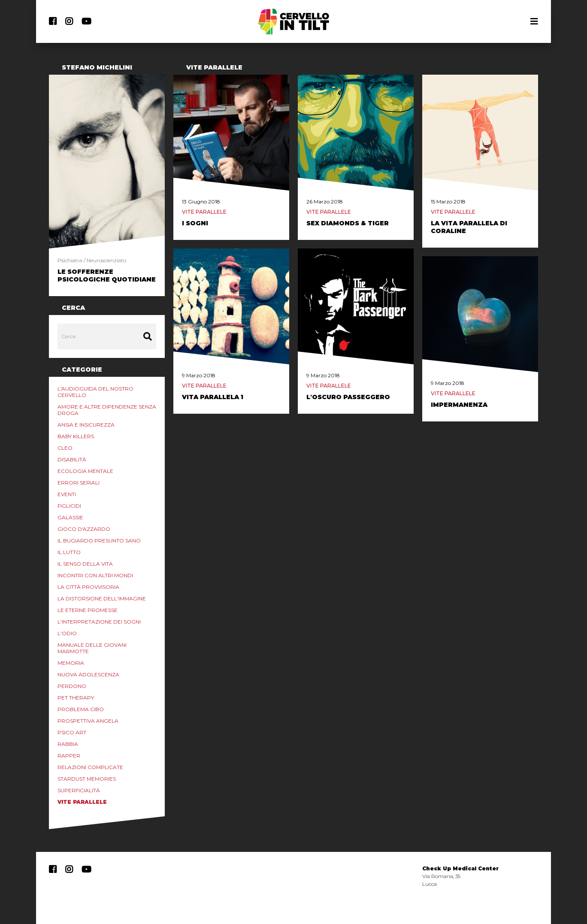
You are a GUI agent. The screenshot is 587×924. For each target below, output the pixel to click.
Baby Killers (76, 436)
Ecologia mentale (85, 471)
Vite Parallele (82, 802)
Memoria (71, 663)
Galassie (70, 517)
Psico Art (72, 732)
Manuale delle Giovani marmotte (92, 648)
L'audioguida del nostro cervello (95, 392)
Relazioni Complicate (90, 767)
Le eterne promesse (88, 610)
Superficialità (79, 790)
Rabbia (68, 744)
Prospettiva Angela (88, 721)
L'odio (67, 633)
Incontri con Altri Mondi (95, 575)
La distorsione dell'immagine (102, 598)
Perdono (72, 686)
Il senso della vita (85, 564)
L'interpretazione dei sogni (99, 622)
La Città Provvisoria (88, 587)
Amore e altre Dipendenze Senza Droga (107, 410)
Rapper (69, 756)
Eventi (67, 494)
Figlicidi (69, 506)
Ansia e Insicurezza (86, 425)
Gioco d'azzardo (84, 529)
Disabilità (72, 459)
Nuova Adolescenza (88, 674)
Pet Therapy (76, 698)
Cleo (65, 448)
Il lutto (69, 552)
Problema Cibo (81, 709)
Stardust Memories (87, 779)
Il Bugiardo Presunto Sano (99, 541)
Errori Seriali (79, 483)
